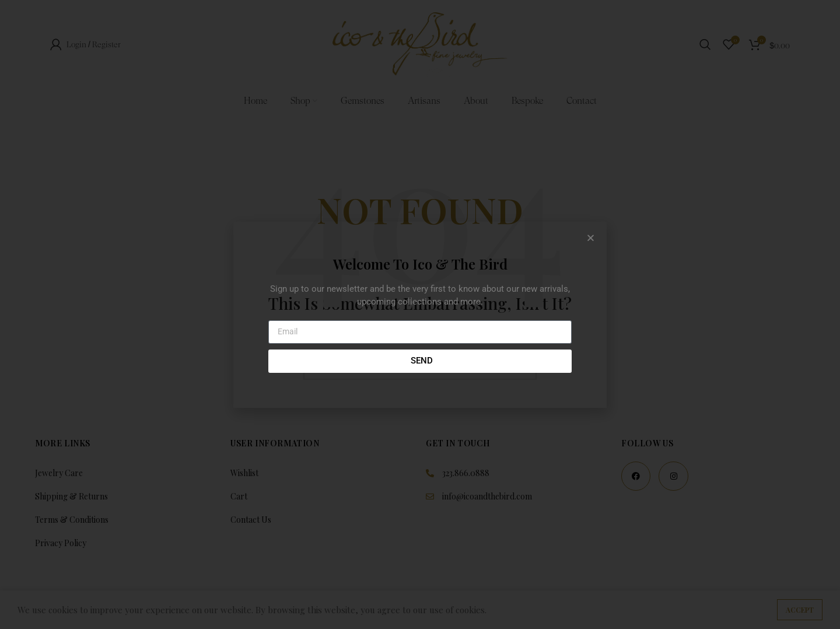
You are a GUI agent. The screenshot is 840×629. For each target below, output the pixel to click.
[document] (420, 314)
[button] (591, 238)
